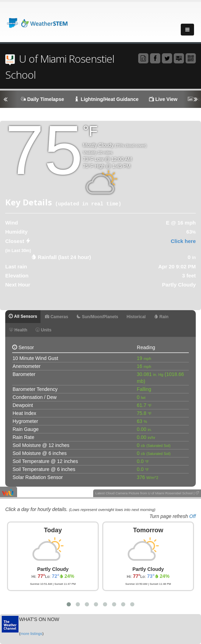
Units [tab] (43, 330)
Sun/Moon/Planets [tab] (97, 317)
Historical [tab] (136, 317)
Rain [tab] (161, 317)
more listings (31, 634)
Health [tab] (18, 330)
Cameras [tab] (57, 317)
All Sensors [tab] (23, 316)
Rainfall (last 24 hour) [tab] (64, 257)
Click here (183, 241)
